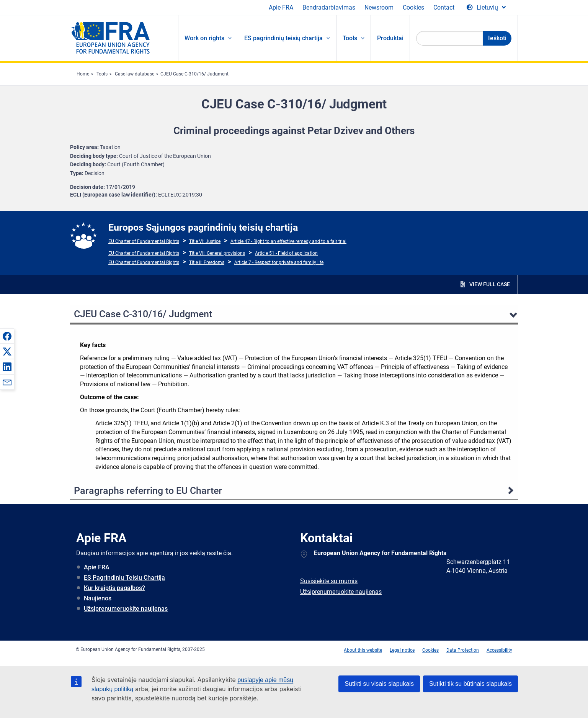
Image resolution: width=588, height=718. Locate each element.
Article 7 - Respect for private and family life (279, 262)
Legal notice (402, 650)
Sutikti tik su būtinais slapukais (470, 684)
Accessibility (499, 650)
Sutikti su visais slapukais (379, 684)
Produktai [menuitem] (390, 38)
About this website (363, 650)
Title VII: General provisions (217, 253)
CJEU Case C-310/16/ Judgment (194, 74)
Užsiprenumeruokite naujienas (126, 609)
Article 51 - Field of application (286, 253)
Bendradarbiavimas (329, 7)
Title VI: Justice (205, 241)
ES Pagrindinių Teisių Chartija (124, 578)
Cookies (413, 7)
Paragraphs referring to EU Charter (148, 491)
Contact (444, 7)
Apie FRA (281, 7)
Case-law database (135, 74)
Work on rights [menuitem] (204, 38)
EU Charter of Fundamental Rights (144, 241)
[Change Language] (486, 8)
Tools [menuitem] (350, 38)
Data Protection (463, 650)
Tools (102, 74)
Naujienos (98, 598)
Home (83, 74)
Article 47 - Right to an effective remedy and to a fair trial (288, 241)
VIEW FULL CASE (490, 284)
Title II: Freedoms (207, 262)
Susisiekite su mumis (329, 581)
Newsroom (379, 7)
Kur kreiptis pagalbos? (114, 588)
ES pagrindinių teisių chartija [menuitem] (283, 38)
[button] (7, 336)
